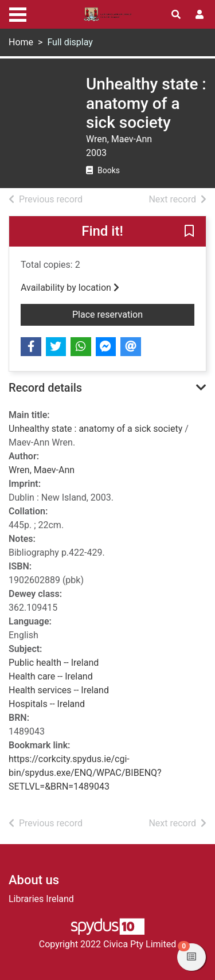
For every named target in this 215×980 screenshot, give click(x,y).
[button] (189, 232)
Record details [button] (45, 388)
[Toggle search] (176, 15)
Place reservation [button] (133, 314)
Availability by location (70, 288)
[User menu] (200, 15)
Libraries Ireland (41, 899)
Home (21, 42)
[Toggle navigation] (18, 13)
